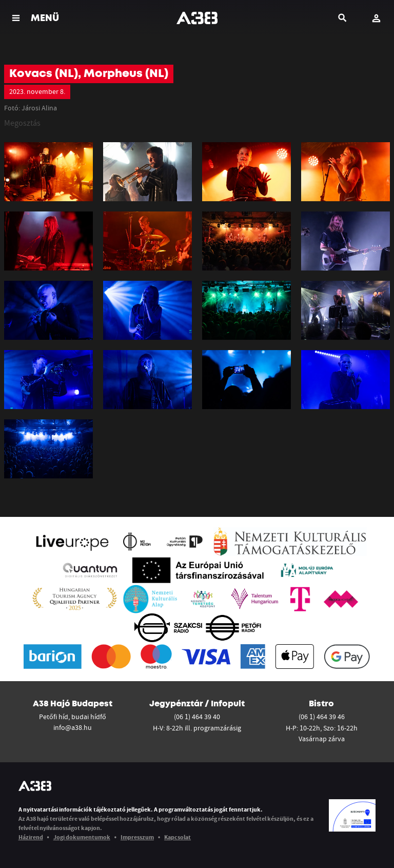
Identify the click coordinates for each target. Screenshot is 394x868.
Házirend (31, 837)
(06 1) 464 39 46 (322, 717)
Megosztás (22, 123)
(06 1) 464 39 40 (197, 717)
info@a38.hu (73, 727)
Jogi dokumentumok (82, 837)
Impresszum (137, 837)
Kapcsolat (178, 837)
